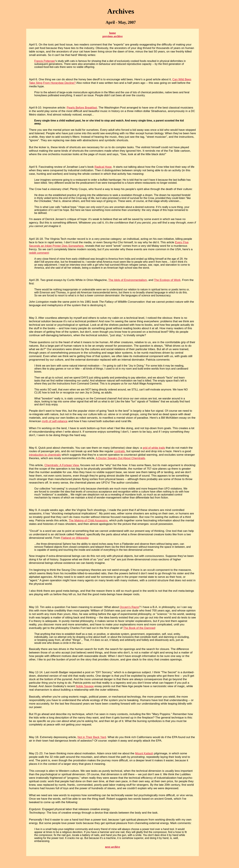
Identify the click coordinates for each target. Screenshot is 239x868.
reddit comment (39, 253)
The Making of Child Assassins (88, 520)
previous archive (113, 36)
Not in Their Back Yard (92, 737)
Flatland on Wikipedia (75, 538)
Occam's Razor (129, 607)
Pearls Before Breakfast (82, 108)
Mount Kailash (144, 753)
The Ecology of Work (167, 280)
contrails (119, 451)
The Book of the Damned (139, 628)
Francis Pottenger (45, 61)
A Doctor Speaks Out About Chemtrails (120, 458)
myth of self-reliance (55, 421)
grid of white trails (154, 448)
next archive (113, 847)
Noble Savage (85, 686)
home (113, 33)
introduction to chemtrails (45, 455)
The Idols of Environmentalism (128, 280)
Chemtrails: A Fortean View (61, 465)
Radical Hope (103, 167)
